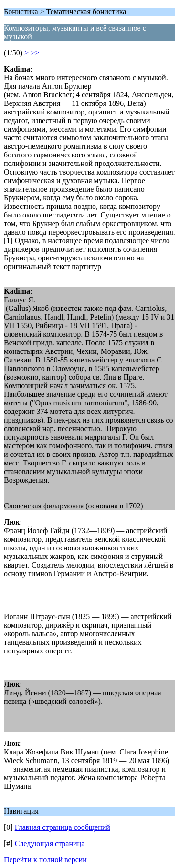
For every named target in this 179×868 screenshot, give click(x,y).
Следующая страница (50, 843)
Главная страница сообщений (63, 827)
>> (35, 53)
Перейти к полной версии (45, 860)
